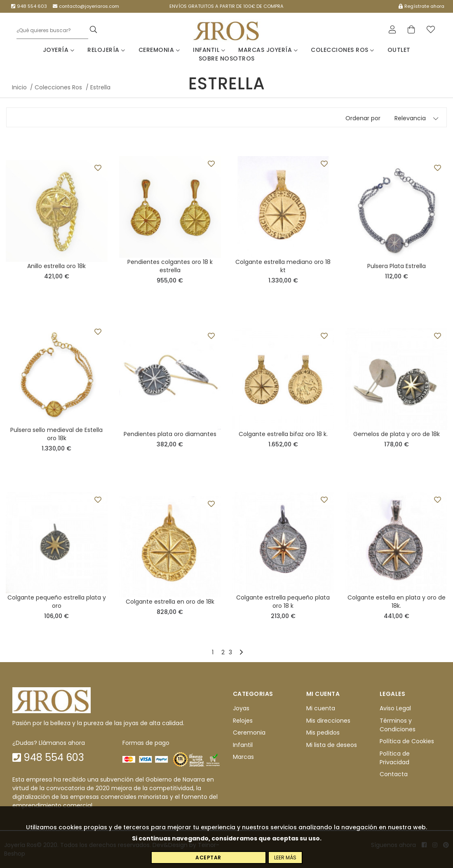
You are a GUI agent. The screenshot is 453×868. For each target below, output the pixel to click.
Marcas (243, 757)
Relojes (243, 721)
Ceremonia (159, 50)
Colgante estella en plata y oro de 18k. (397, 602)
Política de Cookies (407, 741)
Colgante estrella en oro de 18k (170, 602)
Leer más (285, 857)
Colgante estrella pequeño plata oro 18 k (283, 602)
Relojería (106, 50)
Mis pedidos (323, 733)
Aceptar (208, 857)
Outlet (399, 50)
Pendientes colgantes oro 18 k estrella (170, 266)
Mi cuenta (321, 709)
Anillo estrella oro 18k (56, 266)
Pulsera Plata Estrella (397, 266)
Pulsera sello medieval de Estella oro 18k (56, 434)
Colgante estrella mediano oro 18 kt (283, 266)
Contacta (394, 774)
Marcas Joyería (268, 50)
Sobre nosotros (227, 58)
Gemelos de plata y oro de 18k (397, 434)
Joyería (59, 50)
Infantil (209, 50)
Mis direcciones (328, 721)
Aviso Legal (395, 709)
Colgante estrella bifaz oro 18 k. (283, 434)
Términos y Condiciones (398, 725)
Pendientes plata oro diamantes (170, 434)
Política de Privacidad (395, 758)
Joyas (241, 709)
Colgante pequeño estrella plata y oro (57, 602)
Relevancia (410, 118)
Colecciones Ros (343, 50)
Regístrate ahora (421, 6)
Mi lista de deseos (332, 745)
